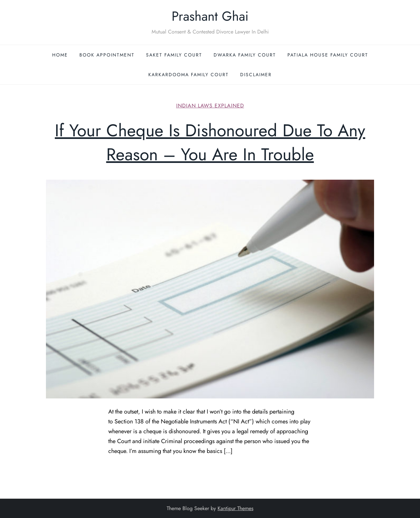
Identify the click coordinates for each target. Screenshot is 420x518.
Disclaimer (256, 75)
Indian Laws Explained (210, 106)
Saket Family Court (174, 55)
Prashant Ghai (210, 16)
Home (60, 55)
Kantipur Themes (235, 508)
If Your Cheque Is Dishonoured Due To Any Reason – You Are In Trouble (210, 142)
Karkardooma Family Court (189, 75)
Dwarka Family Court (245, 55)
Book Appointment (107, 55)
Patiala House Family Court (328, 55)
